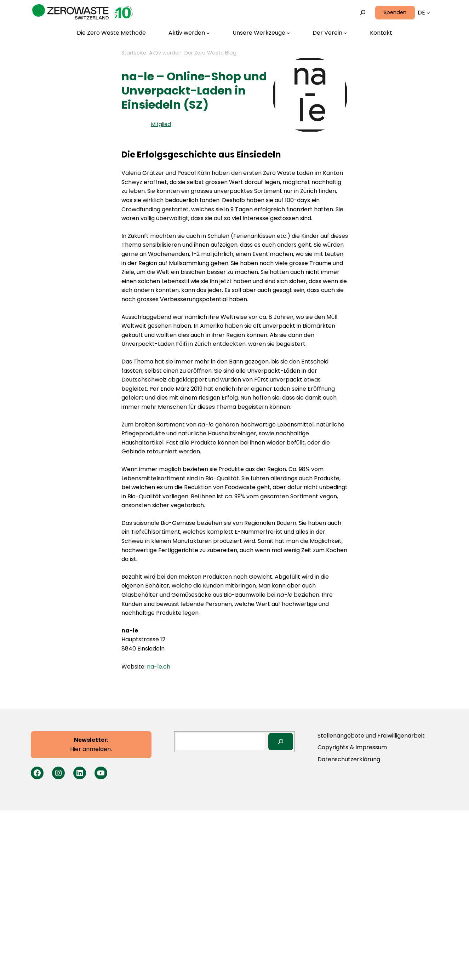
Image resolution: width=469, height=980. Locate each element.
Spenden (395, 12)
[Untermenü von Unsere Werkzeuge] (261, 33)
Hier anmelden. (91, 744)
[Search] (281, 742)
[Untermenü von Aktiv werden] (189, 33)
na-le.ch (159, 667)
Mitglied (161, 124)
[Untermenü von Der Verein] (330, 33)
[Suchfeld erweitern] (363, 13)
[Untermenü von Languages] (428, 13)
